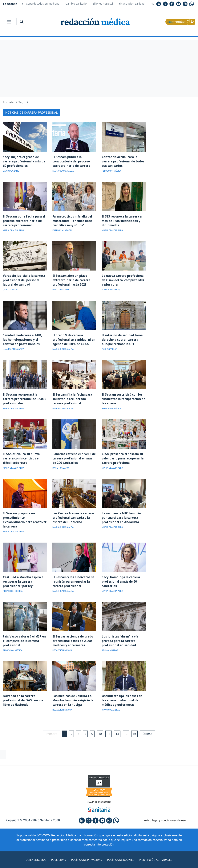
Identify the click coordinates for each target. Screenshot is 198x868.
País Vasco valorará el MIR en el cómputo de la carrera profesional (24, 634)
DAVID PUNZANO (11, 171)
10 (100, 727)
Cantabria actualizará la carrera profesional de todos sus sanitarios (123, 161)
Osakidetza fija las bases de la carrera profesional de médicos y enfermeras (123, 693)
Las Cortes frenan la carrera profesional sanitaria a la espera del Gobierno (73, 516)
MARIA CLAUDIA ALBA (63, 171)
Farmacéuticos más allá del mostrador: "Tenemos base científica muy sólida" (72, 220)
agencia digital (84, 864)
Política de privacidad (85, 853)
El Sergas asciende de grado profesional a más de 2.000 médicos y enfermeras (73, 634)
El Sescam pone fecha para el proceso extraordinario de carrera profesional (24, 220)
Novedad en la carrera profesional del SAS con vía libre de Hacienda (22, 693)
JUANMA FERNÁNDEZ (13, 348)
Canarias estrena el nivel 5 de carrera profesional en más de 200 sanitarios (74, 457)
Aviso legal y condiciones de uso (165, 813)
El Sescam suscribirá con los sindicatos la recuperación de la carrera (123, 398)
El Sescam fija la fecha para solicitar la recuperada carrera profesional (72, 398)
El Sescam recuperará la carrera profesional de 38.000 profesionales (24, 398)
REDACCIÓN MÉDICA (112, 171)
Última (151, 727)
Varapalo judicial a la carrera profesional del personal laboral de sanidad (23, 279)
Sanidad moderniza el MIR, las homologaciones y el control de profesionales (24, 338)
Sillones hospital (103, 4)
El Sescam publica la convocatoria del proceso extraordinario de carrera (71, 161)
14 (119, 727)
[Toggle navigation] (9, 22)
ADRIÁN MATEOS (110, 644)
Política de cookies (122, 853)
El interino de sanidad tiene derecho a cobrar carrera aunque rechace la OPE (121, 338)
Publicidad (55, 853)
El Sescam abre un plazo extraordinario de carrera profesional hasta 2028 (71, 279)
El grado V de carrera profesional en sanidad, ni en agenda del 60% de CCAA (73, 338)
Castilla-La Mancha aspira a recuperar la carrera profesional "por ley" (22, 575)
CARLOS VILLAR (11, 289)
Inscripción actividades (160, 853)
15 (128, 727)
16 (137, 727)
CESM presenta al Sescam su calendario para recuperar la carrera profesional (122, 457)
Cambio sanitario (76, 4)
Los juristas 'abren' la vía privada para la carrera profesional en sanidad (119, 634)
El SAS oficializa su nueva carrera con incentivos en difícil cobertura (21, 457)
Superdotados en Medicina (43, 4)
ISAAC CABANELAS (111, 289)
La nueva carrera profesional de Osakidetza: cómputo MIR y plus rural (123, 279)
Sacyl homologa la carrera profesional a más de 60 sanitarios (120, 575)
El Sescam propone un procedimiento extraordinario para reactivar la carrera (25, 516)
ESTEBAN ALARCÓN (62, 230)
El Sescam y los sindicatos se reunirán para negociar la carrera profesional (73, 575)
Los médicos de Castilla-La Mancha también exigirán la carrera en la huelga (72, 693)
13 (109, 727)
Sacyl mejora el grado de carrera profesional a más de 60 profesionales (24, 161)
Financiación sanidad (132, 4)
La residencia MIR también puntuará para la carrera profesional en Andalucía (121, 516)
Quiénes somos (31, 853)
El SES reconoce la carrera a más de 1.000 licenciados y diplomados (121, 220)
